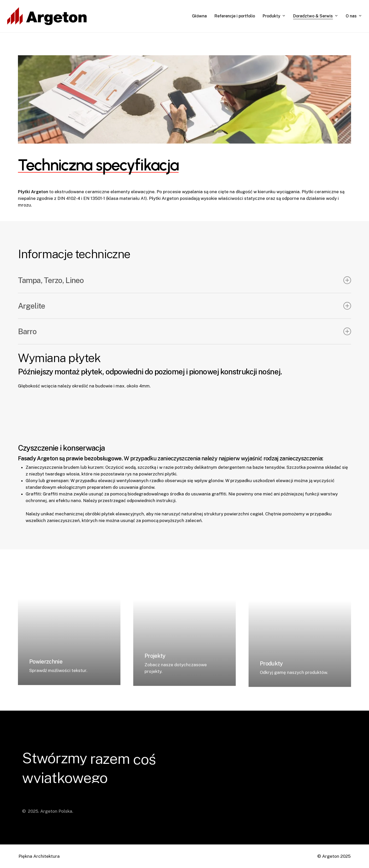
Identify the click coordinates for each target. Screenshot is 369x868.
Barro (184, 331)
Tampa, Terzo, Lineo (184, 280)
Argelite (184, 306)
